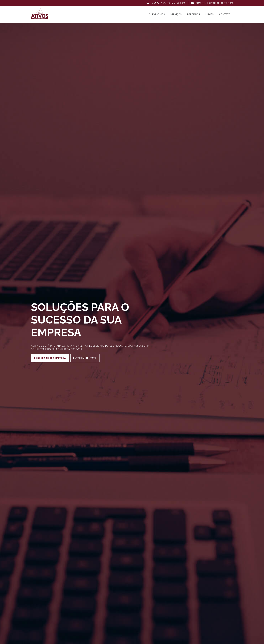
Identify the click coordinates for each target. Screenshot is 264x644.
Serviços (176, 14)
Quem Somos (157, 14)
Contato (225, 14)
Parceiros (194, 14)
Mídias (210, 14)
